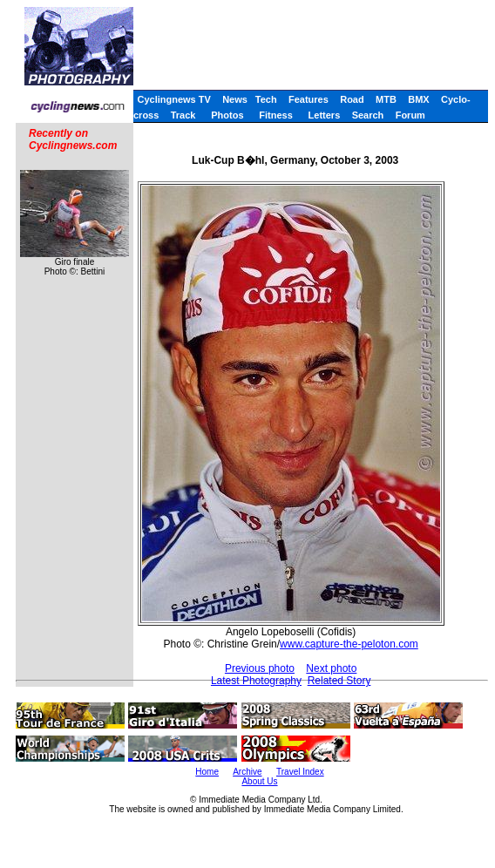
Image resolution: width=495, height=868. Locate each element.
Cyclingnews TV (173, 99)
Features (309, 99)
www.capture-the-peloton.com (349, 644)
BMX (418, 99)
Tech (266, 99)
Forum (410, 115)
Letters (325, 115)
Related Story (339, 681)
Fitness (276, 115)
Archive (247, 772)
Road (352, 99)
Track (183, 115)
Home (207, 772)
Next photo (331, 668)
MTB (386, 99)
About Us (259, 781)
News (235, 99)
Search (368, 115)
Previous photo (260, 668)
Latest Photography (256, 681)
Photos (227, 115)
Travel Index (300, 772)
